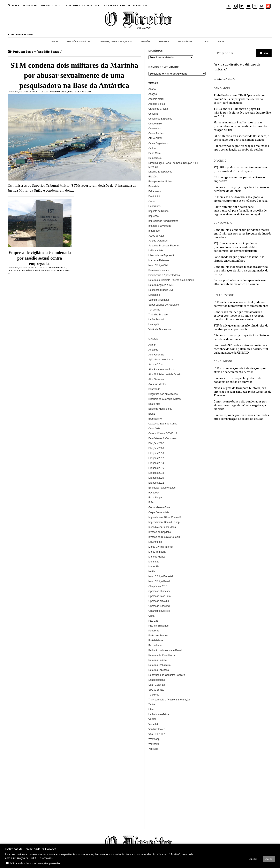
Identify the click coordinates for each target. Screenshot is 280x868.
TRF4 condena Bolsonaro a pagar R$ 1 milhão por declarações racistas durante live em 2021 (242, 113)
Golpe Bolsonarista (159, 512)
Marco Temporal (157, 552)
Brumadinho (155, 419)
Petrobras (154, 631)
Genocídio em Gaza (159, 507)
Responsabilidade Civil (161, 290)
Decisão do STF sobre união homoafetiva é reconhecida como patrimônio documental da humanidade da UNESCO (241, 349)
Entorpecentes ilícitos (160, 182)
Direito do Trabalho (56, 270)
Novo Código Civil (158, 265)
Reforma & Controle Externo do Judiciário (171, 280)
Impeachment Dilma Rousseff (164, 517)
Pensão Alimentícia (159, 270)
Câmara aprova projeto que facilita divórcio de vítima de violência (241, 189)
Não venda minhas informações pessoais (35, 863)
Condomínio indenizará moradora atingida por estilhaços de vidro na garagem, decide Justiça (241, 270)
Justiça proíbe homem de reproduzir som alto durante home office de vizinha (240, 282)
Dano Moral (14, 270)
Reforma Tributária (158, 670)
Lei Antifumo (155, 542)
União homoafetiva (159, 714)
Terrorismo (154, 310)
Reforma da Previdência (162, 655)
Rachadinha (155, 645)
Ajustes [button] (253, 859)
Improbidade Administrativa (163, 221)
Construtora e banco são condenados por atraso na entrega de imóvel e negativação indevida (241, 405)
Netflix (152, 571)
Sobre (137, 5)
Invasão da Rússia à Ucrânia (164, 537)
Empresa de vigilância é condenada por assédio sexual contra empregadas (40, 258)
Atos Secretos (156, 379)
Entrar (45, 5)
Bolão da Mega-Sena (160, 409)
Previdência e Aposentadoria (164, 275)
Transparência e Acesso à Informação (169, 700)
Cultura (152, 148)
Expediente (73, 5)
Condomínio (155, 124)
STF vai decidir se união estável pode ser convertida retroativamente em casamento (241, 304)
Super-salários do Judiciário (164, 305)
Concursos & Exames (160, 119)
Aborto (152, 89)
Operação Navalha (159, 601)
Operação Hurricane (159, 591)
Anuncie (87, 5)
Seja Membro (31, 5)
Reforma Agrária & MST (161, 285)
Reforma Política (157, 660)
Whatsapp (154, 739)
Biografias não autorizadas (163, 394)
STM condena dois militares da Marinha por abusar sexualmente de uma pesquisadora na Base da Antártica (74, 75)
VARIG (152, 719)
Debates (164, 42)
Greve (152, 201)
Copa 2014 (154, 429)
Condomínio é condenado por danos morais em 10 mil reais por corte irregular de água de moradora (243, 233)
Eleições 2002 (156, 443)
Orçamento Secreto (159, 611)
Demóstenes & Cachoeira (162, 438)
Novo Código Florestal (161, 576)
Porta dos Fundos (158, 636)
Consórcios (154, 129)
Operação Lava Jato (159, 596)
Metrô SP (153, 567)
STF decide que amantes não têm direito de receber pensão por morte (241, 327)
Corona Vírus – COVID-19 (163, 433)
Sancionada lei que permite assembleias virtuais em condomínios (239, 259)
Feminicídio (155, 196)
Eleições (153, 177)
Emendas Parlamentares (162, 488)
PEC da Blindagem (159, 626)
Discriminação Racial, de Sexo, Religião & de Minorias (173, 165)
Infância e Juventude (160, 226)
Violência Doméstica (160, 329)
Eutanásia (154, 186)
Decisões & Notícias (79, 42)
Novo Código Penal (159, 581)
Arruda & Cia (155, 364)
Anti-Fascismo (156, 355)
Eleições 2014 (156, 463)
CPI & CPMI (155, 138)
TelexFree (154, 695)
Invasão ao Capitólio (160, 532)
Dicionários (185, 42)
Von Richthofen (157, 729)
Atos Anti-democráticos (161, 369)
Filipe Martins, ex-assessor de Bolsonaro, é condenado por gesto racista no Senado (241, 138)
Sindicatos (154, 295)
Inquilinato (154, 231)
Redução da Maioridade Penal (165, 650)
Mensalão (154, 562)
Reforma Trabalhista (159, 665)
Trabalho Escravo (158, 315)
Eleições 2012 (156, 458)
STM (89, 92)
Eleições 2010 (156, 453)
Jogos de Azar (156, 236)
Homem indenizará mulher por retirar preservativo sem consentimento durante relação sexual (240, 126)
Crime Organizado (158, 143)
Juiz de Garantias (158, 241)
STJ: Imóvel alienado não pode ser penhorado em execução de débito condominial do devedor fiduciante (236, 247)
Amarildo (153, 350)
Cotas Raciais (156, 133)
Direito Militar (76, 92)
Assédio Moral (156, 99)
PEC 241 (153, 621)
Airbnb (152, 345)
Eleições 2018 (156, 473)
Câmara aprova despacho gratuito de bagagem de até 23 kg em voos (237, 380)
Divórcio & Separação (160, 172)
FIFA (151, 502)
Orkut (151, 616)
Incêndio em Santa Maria (162, 527)
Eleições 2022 (156, 483)
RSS (145, 5)
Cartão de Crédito (158, 109)
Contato (58, 5)
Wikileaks (154, 744)
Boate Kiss (154, 404)
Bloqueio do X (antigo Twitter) (164, 399)
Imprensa (153, 216)
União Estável (156, 320)
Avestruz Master (157, 384)
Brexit (152, 414)
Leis (206, 42)
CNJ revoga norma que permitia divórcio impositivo (239, 179)
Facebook (154, 493)
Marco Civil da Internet (161, 547)
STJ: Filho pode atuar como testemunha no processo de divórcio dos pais (241, 169)
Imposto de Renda (158, 211)
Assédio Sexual (58, 92)
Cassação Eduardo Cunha (163, 424)
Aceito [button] (269, 859)
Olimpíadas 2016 (158, 586)
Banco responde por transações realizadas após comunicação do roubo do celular (241, 148)
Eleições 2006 (156, 448)
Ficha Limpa (155, 498)
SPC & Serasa (156, 690)
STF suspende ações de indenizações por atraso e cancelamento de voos (240, 370)
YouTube (153, 749)
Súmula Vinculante (159, 300)
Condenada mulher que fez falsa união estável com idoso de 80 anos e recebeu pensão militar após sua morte (239, 316)
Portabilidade (156, 640)
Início (55, 42)
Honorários (154, 206)
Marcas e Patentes (159, 260)
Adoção (153, 94)
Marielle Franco (157, 557)
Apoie (221, 42)
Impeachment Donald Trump (164, 522)
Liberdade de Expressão (162, 255)
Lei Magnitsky (156, 251)
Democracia (155, 158)
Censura (153, 114)
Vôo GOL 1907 (157, 734)
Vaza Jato (154, 724)
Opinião (145, 42)
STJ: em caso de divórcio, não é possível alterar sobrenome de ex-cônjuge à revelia (241, 199)
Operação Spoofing (159, 606)
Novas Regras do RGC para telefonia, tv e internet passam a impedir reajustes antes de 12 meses (242, 392)
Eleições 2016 (156, 468)
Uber (151, 709)
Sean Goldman (157, 685)
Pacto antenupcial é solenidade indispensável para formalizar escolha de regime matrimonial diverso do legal (240, 210)
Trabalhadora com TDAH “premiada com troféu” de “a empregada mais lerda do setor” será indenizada (240, 99)
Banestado (154, 389)
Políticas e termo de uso (111, 5)
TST (10, 273)
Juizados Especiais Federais (164, 246)
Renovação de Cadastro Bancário (167, 675)
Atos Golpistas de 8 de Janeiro (165, 374)
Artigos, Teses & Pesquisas (116, 42)
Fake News (154, 191)
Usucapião (154, 324)
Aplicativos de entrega (160, 360)
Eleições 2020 (156, 478)
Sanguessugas (156, 680)
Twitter (152, 705)
